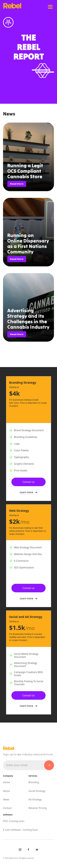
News (6, 799)
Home (7, 782)
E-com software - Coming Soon (21, 830)
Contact (7, 808)
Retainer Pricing (38, 808)
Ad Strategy (35, 799)
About (6, 791)
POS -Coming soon (14, 821)
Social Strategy (37, 791)
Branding (34, 782)
